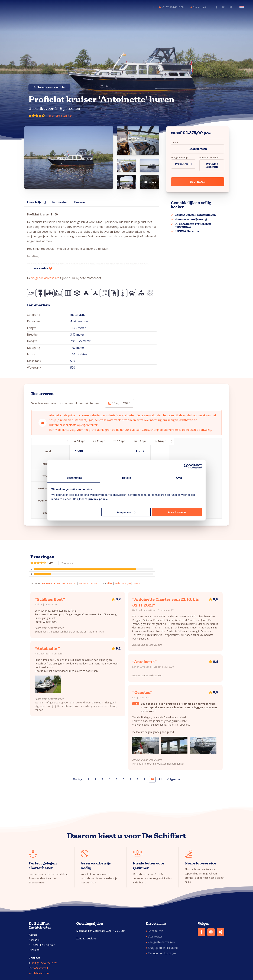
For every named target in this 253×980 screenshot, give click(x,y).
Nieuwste (83, 583)
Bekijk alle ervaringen (60, 116)
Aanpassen (126, 512)
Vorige (78, 779)
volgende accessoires (45, 278)
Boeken (80, 202)
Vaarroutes (154, 936)
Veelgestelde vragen (160, 942)
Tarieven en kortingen (162, 953)
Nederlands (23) (123, 583)
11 (160, 779)
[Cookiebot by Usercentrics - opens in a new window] (186, 466)
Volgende (173, 779)
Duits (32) (137, 583)
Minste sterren (69, 583)
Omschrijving (37, 202)
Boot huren (198, 182)
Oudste (94, 583)
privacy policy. (98, 499)
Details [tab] (126, 478)
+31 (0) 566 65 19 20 (45, 963)
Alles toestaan (177, 512)
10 (152, 779)
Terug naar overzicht (49, 87)
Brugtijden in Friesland (162, 948)
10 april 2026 (198, 149)
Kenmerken (60, 202)
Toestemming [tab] (74, 478)
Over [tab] (179, 478)
